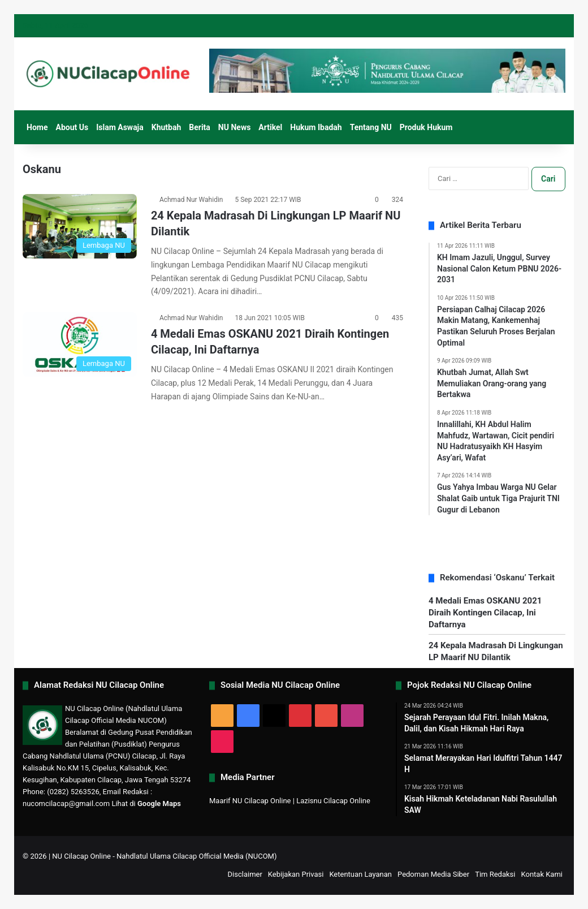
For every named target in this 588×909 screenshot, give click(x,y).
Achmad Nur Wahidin (191, 200)
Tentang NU (371, 127)
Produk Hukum (426, 127)
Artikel (270, 127)
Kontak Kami (542, 874)
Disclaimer (245, 874)
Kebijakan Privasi (296, 874)
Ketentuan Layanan (360, 874)
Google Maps (159, 804)
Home (37, 127)
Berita (200, 127)
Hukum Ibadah (316, 127)
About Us (72, 127)
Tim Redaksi (495, 874)
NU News (235, 127)
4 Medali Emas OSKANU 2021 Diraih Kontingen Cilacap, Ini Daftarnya (485, 613)
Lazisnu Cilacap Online (333, 801)
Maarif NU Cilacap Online (250, 801)
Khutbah (167, 127)
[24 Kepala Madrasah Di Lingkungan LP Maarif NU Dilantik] (80, 226)
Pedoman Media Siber (433, 874)
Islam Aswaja (120, 127)
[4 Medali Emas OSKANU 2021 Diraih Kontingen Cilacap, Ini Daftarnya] (80, 344)
